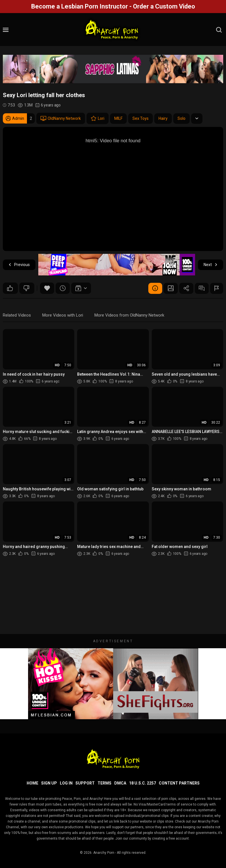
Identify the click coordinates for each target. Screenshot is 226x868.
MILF (118, 118)
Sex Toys (141, 118)
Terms (104, 783)
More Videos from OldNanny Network (129, 315)
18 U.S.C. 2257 (142, 783)
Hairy (163, 118)
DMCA (120, 783)
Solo (181, 118)
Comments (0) (202, 288)
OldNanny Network (61, 118)
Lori (98, 118)
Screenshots (170, 288)
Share (186, 288)
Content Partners (179, 783)
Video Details (155, 288)
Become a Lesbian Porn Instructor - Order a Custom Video (113, 6)
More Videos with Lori (63, 315)
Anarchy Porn (104, 853)
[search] (219, 30)
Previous (19, 265)
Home (32, 783)
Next (211, 265)
